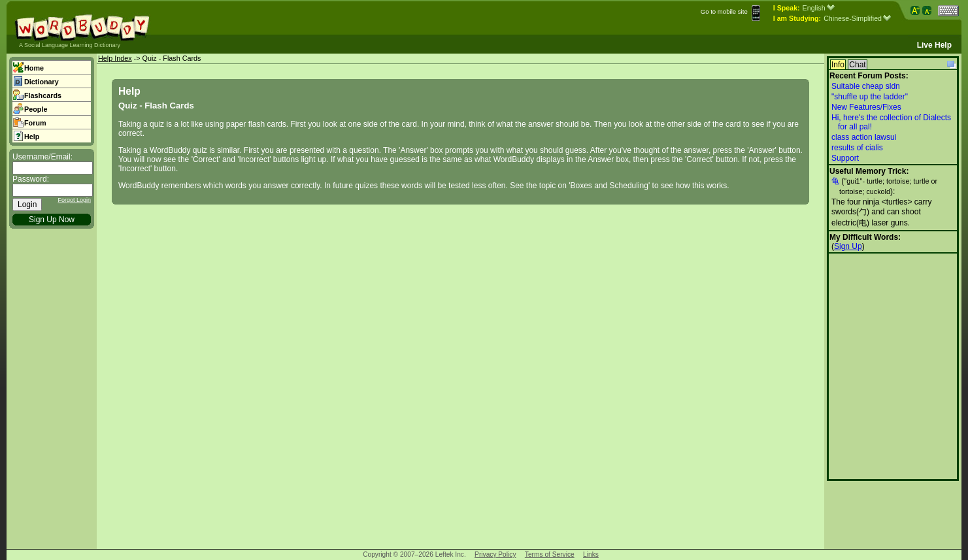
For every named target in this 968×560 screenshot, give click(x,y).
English (819, 8)
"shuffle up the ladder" (870, 97)
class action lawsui (864, 137)
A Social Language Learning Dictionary (70, 45)
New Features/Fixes (866, 107)
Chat (857, 65)
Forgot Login (74, 200)
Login (27, 205)
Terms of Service (550, 554)
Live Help (934, 45)
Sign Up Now (52, 220)
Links (591, 554)
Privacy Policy (495, 554)
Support (845, 158)
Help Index (115, 58)
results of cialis (857, 148)
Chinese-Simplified (857, 18)
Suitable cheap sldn (866, 86)
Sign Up (848, 246)
